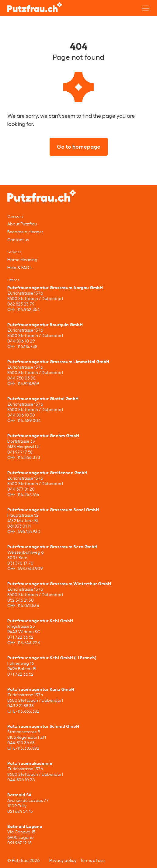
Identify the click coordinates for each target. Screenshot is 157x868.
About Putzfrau (22, 224)
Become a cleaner (25, 232)
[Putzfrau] (35, 7)
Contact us (18, 240)
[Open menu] (146, 8)
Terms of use (92, 860)
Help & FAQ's (20, 268)
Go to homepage (79, 147)
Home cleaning (22, 260)
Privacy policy (63, 860)
